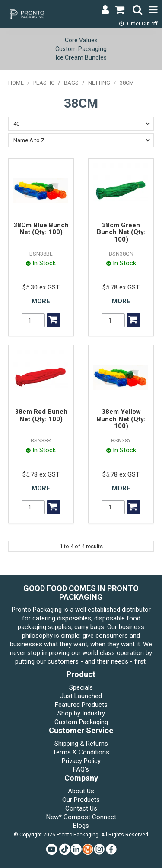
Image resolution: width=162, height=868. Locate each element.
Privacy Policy (81, 761)
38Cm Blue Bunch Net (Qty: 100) (41, 229)
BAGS (71, 83)
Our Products (81, 800)
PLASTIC (44, 83)
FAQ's (81, 769)
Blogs (81, 826)
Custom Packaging (81, 49)
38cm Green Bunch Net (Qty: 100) (121, 232)
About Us (81, 791)
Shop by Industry (81, 713)
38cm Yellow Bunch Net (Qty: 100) (121, 419)
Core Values (81, 40)
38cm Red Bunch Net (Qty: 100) (41, 415)
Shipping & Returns (81, 744)
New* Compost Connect (81, 817)
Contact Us (81, 808)
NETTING (99, 83)
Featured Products (81, 705)
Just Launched (81, 696)
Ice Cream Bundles (81, 57)
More (41, 301)
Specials (81, 687)
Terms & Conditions (81, 752)
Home (16, 83)
